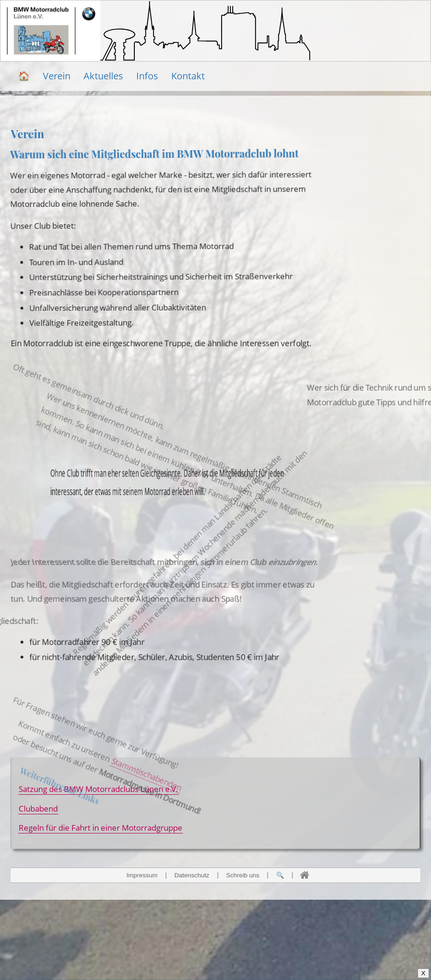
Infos (147, 76)
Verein (57, 76)
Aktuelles (103, 76)
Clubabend (38, 808)
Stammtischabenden (134, 810)
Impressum (142, 875)
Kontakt (188, 76)
